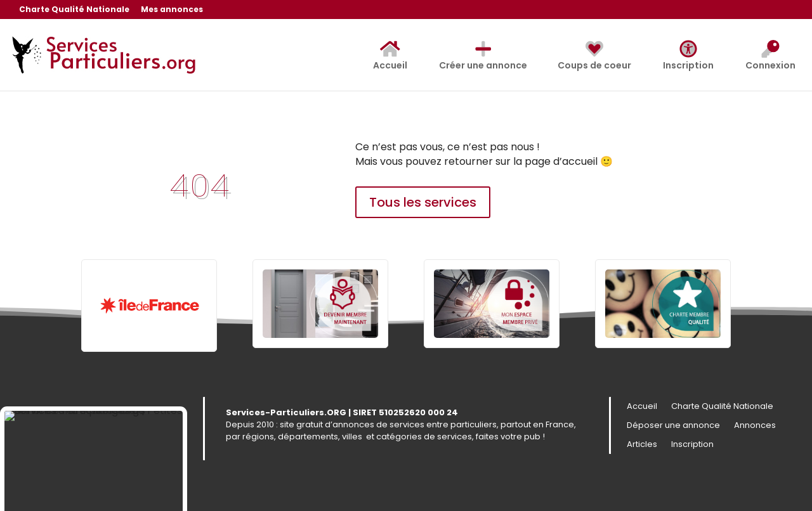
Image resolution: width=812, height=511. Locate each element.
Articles (642, 445)
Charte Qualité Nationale (74, 10)
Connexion (770, 56)
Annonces (755, 426)
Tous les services (423, 202)
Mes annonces (172, 10)
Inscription (688, 56)
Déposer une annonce (673, 426)
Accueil (390, 56)
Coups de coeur (594, 56)
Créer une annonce (483, 56)
